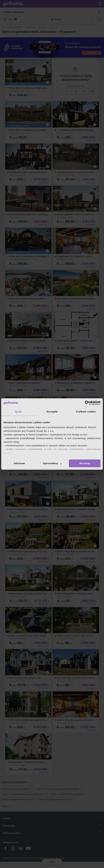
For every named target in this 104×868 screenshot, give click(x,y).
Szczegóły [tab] (52, 412)
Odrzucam (19, 463)
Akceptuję (85, 463)
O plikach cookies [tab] (86, 412)
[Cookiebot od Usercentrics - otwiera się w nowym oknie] (87, 403)
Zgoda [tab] (18, 412)
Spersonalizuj (52, 463)
